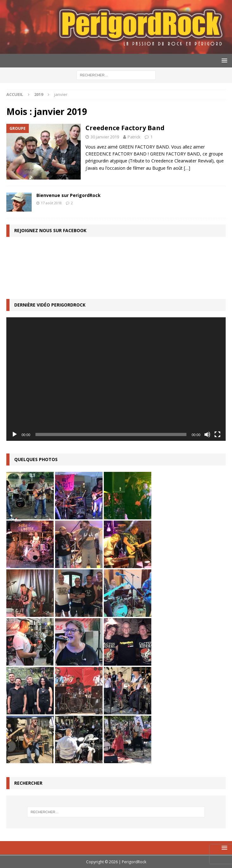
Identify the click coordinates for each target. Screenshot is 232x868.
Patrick (134, 137)
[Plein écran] (217, 434)
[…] (187, 168)
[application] (116, 379)
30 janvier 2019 (105, 137)
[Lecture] (15, 434)
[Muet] (207, 434)
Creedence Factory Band (125, 128)
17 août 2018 (51, 203)
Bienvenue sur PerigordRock (69, 195)
